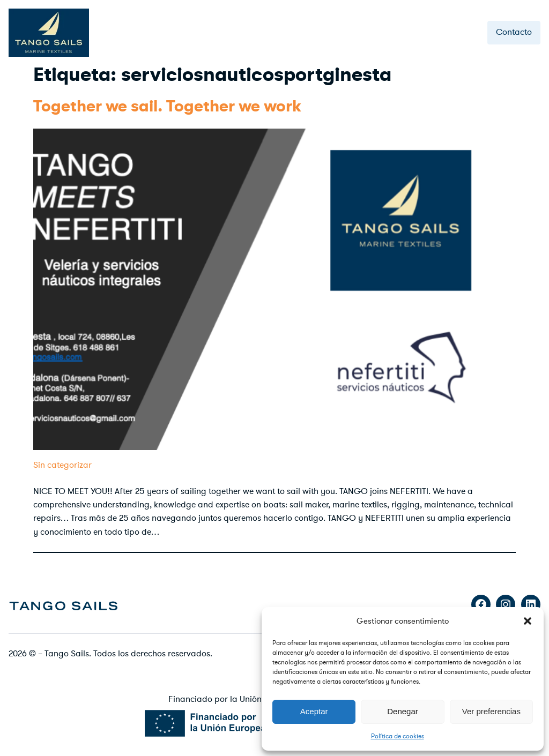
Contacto (514, 32)
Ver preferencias (491, 711)
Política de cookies (398, 736)
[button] (528, 621)
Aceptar (314, 711)
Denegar (403, 711)
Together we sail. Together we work (167, 106)
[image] (64, 605)
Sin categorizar (62, 465)
